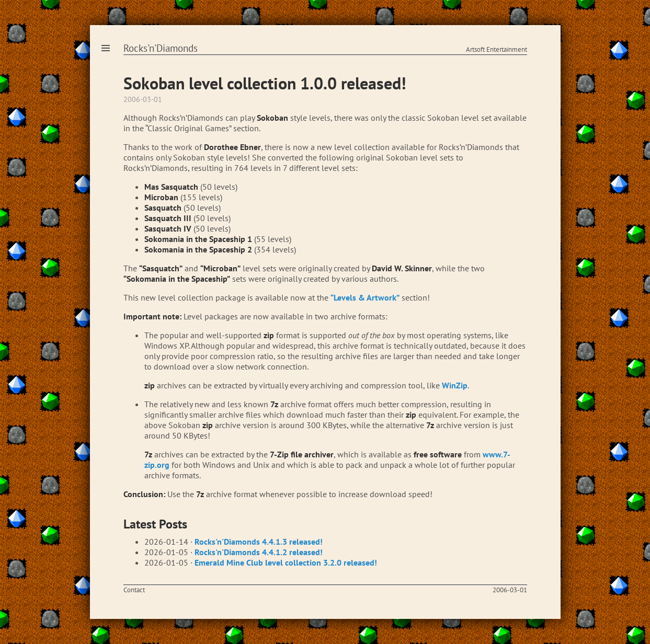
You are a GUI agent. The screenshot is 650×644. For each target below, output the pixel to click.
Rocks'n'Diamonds (161, 48)
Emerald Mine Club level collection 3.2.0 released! (286, 562)
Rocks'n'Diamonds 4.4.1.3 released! (259, 542)
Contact (134, 590)
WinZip (455, 385)
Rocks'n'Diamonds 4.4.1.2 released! (259, 552)
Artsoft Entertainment (497, 49)
